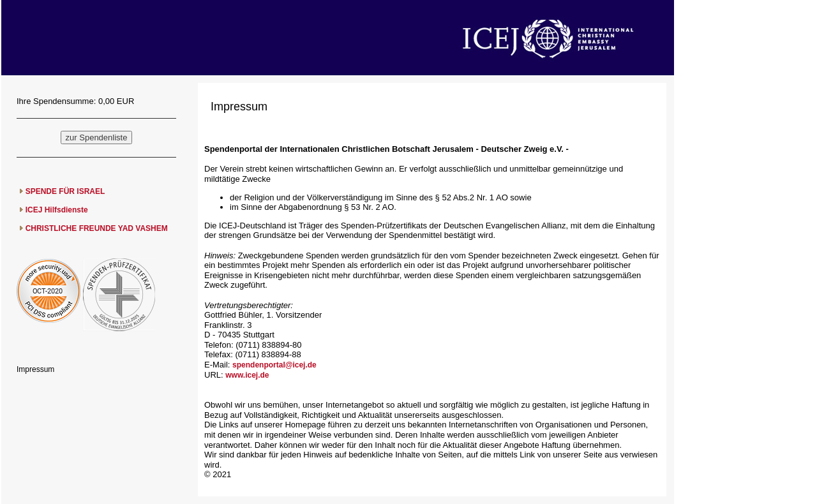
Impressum (35, 369)
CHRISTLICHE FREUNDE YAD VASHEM (97, 228)
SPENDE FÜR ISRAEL (65, 191)
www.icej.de (247, 375)
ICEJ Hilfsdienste (57, 210)
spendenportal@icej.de (274, 365)
